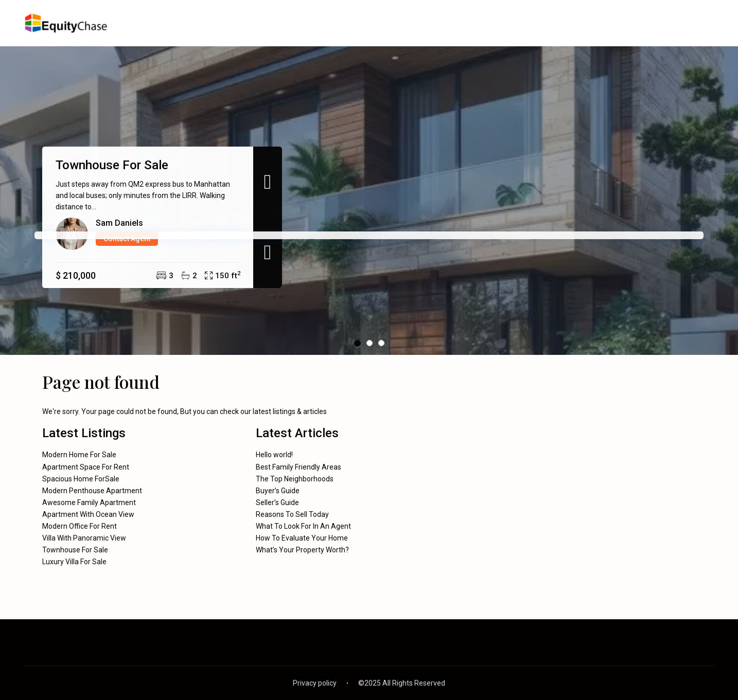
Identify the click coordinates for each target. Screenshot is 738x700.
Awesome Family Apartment (89, 502)
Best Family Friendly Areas (298, 467)
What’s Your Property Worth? (302, 550)
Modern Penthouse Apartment (92, 491)
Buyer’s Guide (278, 491)
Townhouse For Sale (112, 165)
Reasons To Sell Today (292, 514)
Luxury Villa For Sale (74, 562)
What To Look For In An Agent (303, 526)
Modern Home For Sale (79, 455)
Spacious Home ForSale (81, 479)
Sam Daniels (119, 223)
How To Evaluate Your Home (302, 538)
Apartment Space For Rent (86, 467)
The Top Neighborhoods (295, 479)
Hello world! (274, 455)
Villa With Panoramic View (84, 538)
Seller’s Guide (277, 502)
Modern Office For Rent (80, 526)
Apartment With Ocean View (88, 514)
